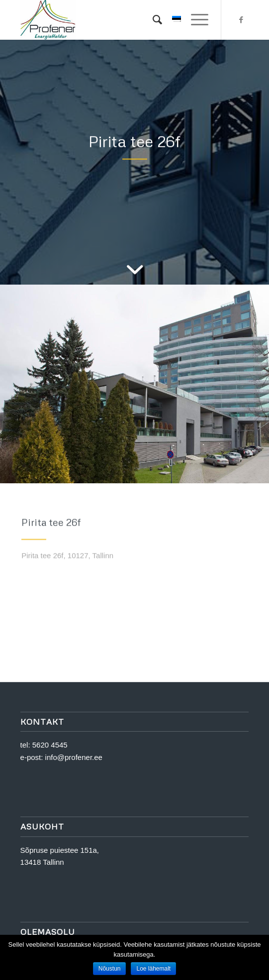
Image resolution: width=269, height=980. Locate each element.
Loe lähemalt (153, 969)
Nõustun (110, 969)
